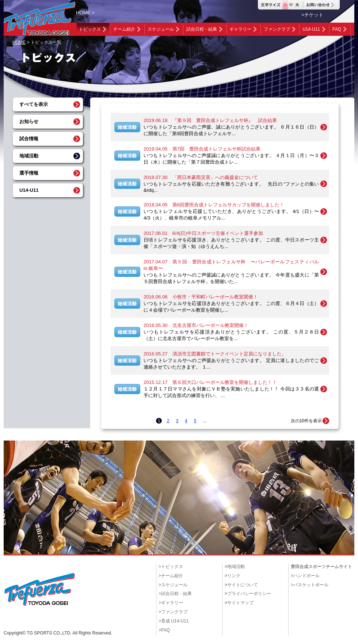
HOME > (85, 13)
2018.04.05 (214, 205)
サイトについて (243, 585)
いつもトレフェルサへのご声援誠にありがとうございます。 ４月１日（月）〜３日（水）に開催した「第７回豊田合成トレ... (231, 159)
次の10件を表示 (306, 421)
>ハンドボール (305, 576)
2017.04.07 (231, 265)
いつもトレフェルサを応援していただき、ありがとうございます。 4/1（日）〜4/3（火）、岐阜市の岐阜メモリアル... (231, 215)
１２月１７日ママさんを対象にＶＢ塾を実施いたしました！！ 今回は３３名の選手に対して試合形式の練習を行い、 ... (231, 392)
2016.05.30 (196, 325)
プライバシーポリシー (249, 594)
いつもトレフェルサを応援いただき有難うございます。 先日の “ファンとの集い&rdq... (231, 187)
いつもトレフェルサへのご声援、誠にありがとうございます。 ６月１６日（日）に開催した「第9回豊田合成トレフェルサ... (231, 130)
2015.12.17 (210, 382)
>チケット (312, 15)
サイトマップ (240, 603)
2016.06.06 (201, 297)
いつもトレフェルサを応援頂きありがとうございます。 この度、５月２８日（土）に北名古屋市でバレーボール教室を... (231, 335)
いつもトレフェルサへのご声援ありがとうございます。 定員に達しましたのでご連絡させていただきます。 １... (231, 364)
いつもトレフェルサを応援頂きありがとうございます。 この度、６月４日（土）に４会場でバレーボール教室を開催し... (231, 307)
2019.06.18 (210, 120)
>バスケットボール (310, 585)
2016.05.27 (215, 354)
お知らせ (29, 121)
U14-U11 (29, 190)
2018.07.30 (201, 177)
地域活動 (29, 156)
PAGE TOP (339, 474)
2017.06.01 (203, 233)
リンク (234, 576)
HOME (19, 42)
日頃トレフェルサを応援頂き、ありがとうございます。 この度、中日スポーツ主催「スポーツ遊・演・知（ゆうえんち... (231, 243)
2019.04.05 (202, 149)
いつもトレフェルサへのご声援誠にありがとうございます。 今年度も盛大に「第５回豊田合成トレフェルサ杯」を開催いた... (231, 278)
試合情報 (29, 139)
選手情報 (29, 173)
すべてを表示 (34, 104)
